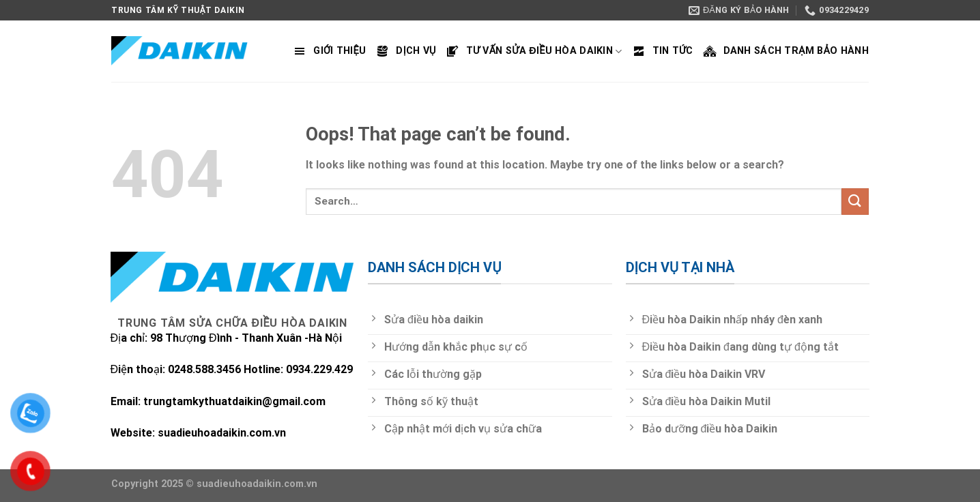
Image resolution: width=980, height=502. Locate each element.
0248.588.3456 (206, 369)
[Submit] (855, 202)
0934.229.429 (319, 369)
